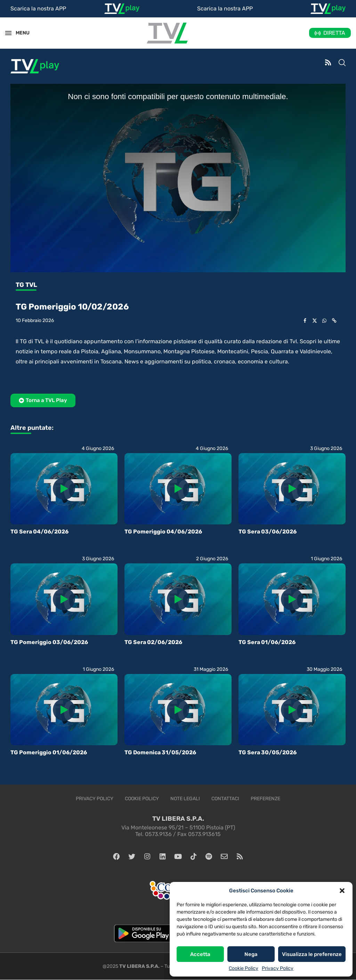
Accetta (200, 954)
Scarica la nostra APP (38, 9)
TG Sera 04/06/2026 (39, 532)
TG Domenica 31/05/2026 (160, 752)
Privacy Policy (278, 968)
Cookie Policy (244, 968)
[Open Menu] (8, 33)
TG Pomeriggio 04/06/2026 (163, 532)
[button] (342, 891)
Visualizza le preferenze (312, 954)
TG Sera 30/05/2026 (268, 752)
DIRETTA (334, 33)
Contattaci (225, 799)
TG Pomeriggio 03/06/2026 (49, 642)
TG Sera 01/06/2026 (267, 642)
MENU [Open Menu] (19, 33)
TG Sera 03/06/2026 (268, 532)
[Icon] (64, 489)
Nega (251, 954)
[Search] (342, 63)
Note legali (185, 799)
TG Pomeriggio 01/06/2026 (49, 752)
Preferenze (265, 799)
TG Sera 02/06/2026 (153, 642)
